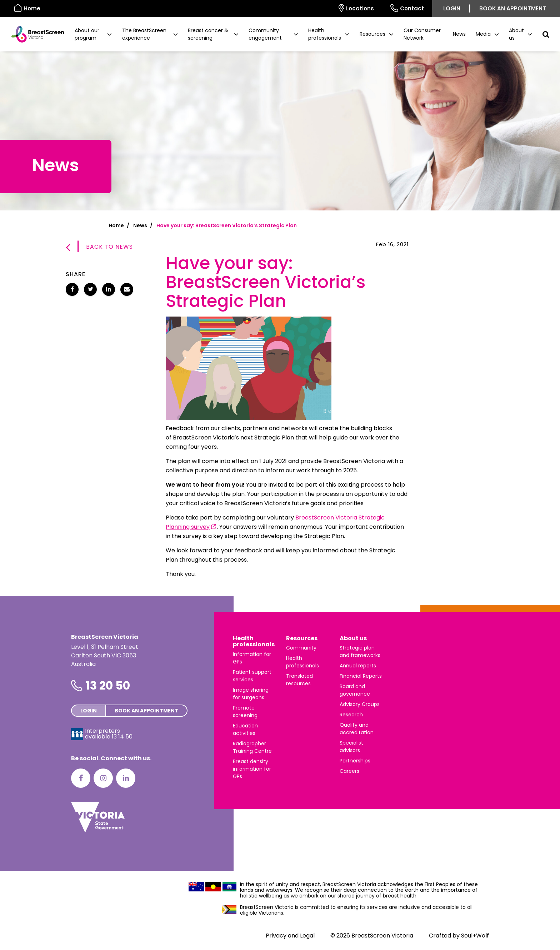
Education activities (245, 729)
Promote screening (245, 712)
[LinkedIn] (126, 778)
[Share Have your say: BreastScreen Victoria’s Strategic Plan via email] (127, 289)
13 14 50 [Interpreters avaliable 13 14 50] (122, 737)
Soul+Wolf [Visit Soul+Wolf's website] (475, 936)
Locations (356, 8)
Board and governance (355, 690)
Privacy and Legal (290, 936)
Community (301, 648)
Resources (302, 638)
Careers (349, 771)
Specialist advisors (351, 747)
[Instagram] (103, 778)
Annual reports (358, 666)
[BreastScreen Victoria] (35, 34)
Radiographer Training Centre (252, 747)
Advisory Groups (360, 704)
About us (353, 638)
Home (116, 225)
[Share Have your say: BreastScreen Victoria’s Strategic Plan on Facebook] (72, 289)
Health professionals (254, 641)
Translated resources (299, 680)
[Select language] (322, 9)
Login (452, 8)
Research (351, 715)
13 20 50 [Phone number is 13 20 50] (108, 685)
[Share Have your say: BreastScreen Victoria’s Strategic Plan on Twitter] (90, 289)
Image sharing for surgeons (251, 694)
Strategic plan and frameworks (360, 651)
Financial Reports (361, 676)
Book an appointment (513, 8)
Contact (407, 8)
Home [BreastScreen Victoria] (27, 8)
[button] (93, 34)
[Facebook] (81, 778)
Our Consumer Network (422, 34)
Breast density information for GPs (252, 769)
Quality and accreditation (357, 729)
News (459, 34)
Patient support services (252, 676)
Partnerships (355, 761)
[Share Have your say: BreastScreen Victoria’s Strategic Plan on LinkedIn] (109, 289)
